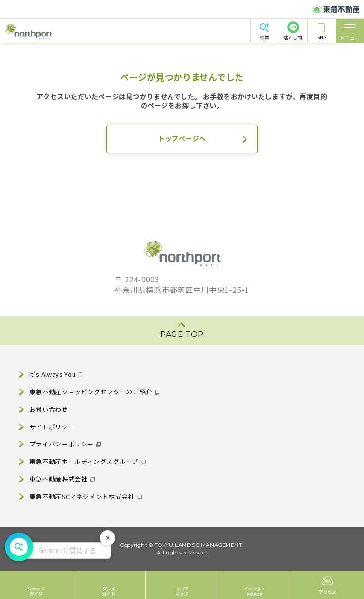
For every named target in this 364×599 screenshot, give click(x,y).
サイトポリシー (52, 427)
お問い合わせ (49, 409)
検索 (264, 37)
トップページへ (182, 138)
